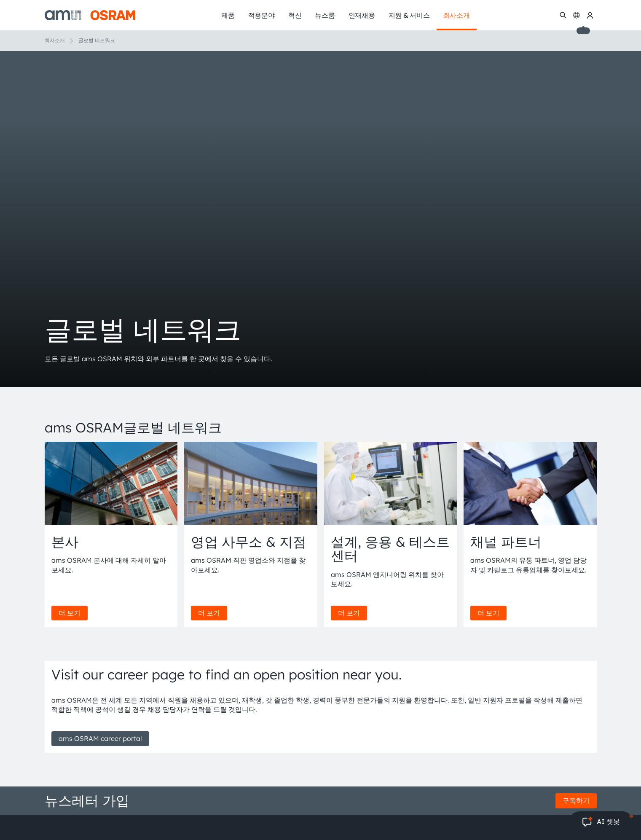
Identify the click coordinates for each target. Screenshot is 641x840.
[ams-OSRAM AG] (90, 15)
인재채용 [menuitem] (362, 15)
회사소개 (55, 40)
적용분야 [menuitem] (261, 15)
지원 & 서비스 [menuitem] (409, 15)
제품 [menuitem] (228, 15)
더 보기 (70, 613)
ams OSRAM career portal (100, 738)
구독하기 (576, 800)
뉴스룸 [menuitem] (325, 15)
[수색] (563, 15)
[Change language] (577, 15)
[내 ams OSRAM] (590, 15)
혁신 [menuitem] (295, 15)
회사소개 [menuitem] (457, 15)
